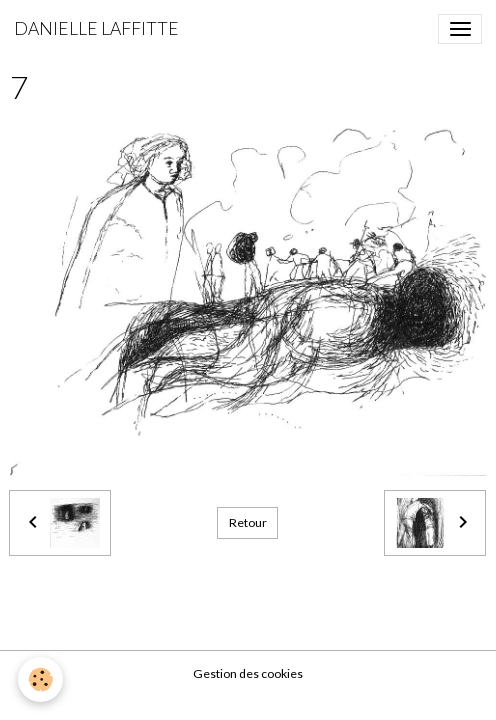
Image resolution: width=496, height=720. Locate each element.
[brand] (96, 29)
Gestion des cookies (248, 673)
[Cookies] (40, 679)
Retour (248, 522)
